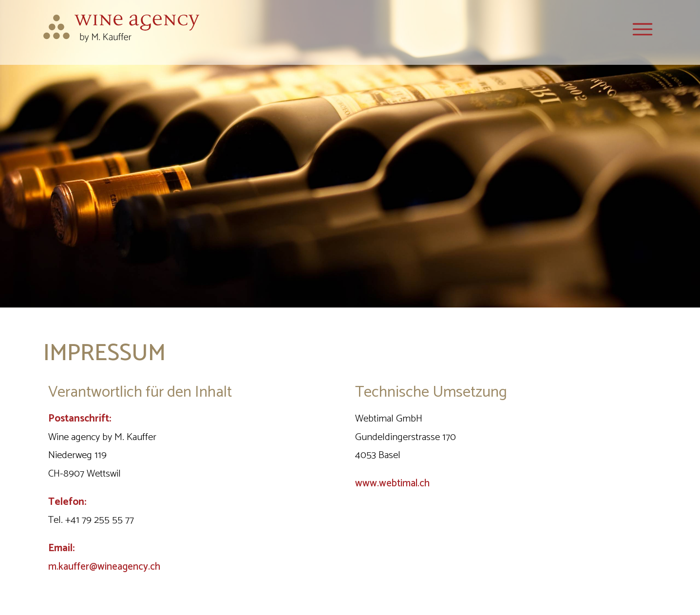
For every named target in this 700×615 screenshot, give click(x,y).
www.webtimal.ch (392, 483)
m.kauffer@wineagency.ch (104, 567)
